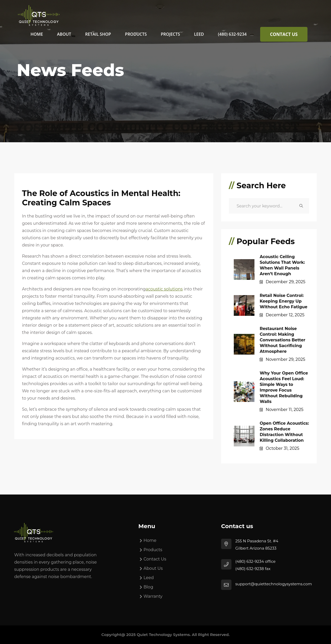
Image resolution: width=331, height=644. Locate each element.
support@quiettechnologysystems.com (274, 584)
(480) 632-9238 (250, 569)
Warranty (153, 596)
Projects (170, 34)
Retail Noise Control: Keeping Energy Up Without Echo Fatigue (284, 301)
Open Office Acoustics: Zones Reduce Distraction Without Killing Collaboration (284, 432)
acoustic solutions (164, 289)
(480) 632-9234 (232, 34)
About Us (153, 568)
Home (37, 34)
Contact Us (284, 34)
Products (136, 34)
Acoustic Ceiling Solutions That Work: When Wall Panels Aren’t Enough (282, 265)
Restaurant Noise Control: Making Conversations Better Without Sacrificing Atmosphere (282, 340)
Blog (148, 587)
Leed (199, 34)
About (64, 34)
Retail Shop (98, 34)
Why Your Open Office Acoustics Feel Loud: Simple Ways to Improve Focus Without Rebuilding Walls (284, 387)
